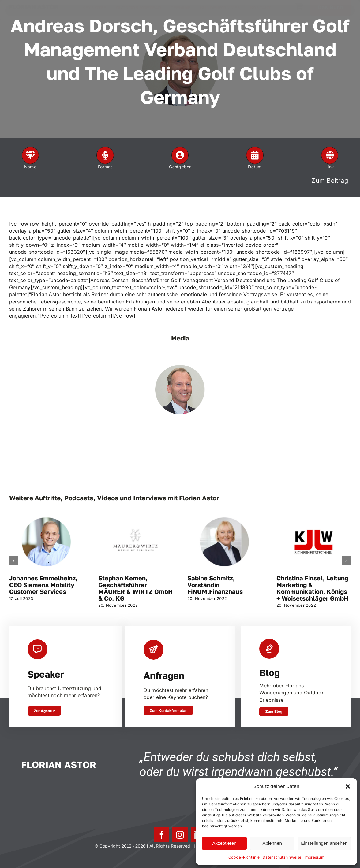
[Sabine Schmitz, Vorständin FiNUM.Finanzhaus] (225, 517)
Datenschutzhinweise (282, 857)
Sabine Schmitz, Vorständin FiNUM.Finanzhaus (215, 585)
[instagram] (180, 835)
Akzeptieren (224, 843)
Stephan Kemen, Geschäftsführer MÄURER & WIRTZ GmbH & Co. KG (135, 588)
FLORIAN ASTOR (34, 10)
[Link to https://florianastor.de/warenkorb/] (299, 10)
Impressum (315, 857)
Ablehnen (272, 843)
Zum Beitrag (330, 181)
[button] (348, 786)
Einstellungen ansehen (324, 843)
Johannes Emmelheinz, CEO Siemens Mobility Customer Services (43, 585)
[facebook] (162, 835)
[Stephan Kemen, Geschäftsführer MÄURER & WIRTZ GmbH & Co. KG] (135, 517)
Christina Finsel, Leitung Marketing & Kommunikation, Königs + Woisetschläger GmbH (312, 588)
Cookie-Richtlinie (244, 857)
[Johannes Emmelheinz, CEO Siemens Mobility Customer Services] (46, 517)
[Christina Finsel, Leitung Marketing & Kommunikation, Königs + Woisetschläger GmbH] (314, 517)
